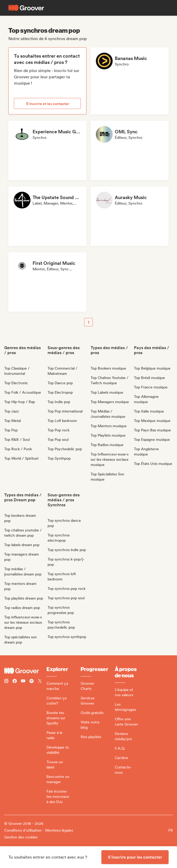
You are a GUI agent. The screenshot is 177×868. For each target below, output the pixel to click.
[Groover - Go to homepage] (25, 671)
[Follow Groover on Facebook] (15, 682)
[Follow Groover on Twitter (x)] (40, 682)
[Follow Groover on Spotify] (32, 682)
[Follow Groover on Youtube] (23, 682)
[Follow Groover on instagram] (6, 682)
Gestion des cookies (21, 837)
